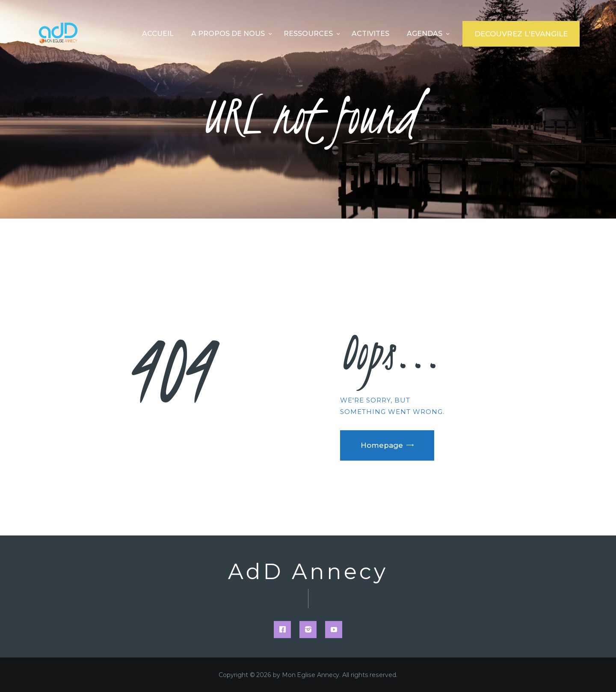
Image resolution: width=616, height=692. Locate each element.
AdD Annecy (308, 572)
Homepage (382, 445)
